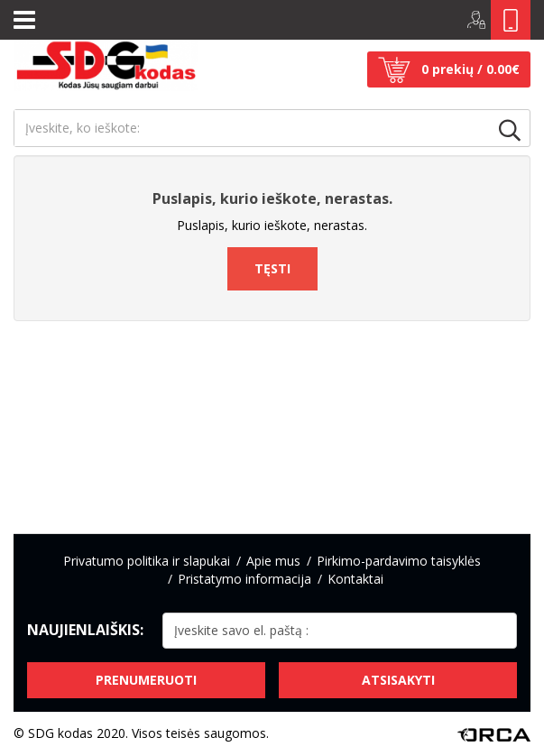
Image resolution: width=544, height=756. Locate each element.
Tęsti (272, 268)
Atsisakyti (398, 680)
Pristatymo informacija (244, 579)
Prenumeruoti (146, 680)
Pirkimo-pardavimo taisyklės (399, 561)
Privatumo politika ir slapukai (147, 561)
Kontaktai (355, 579)
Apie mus (273, 561)
